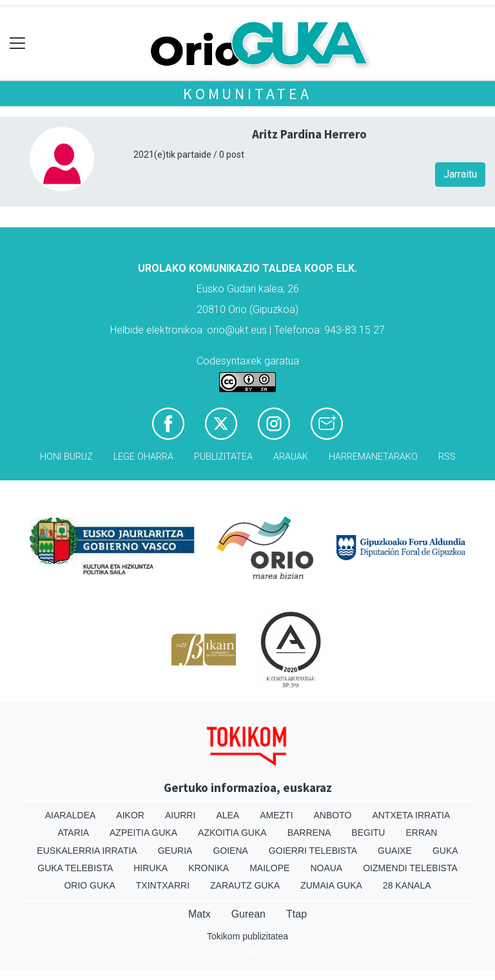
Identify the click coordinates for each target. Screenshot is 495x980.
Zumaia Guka (331, 885)
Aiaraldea (71, 815)
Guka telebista (75, 868)
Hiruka (150, 868)
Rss (447, 457)
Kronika (209, 868)
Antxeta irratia (411, 815)
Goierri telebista (313, 851)
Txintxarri (163, 885)
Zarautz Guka (245, 885)
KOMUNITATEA (247, 94)
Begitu (368, 833)
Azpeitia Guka (143, 833)
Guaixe (395, 851)
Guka (445, 851)
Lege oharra (143, 457)
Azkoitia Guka (232, 833)
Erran (421, 833)
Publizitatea (223, 457)
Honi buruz (66, 457)
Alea (228, 815)
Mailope (269, 868)
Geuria (175, 851)
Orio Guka (89, 885)
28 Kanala (407, 885)
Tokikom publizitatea (247, 936)
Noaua (326, 868)
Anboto (333, 815)
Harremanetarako (373, 457)
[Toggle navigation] (18, 43)
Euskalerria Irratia (87, 851)
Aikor (130, 815)
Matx (199, 914)
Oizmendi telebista (410, 868)
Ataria (74, 833)
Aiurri (180, 815)
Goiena (230, 851)
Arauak (291, 457)
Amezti (276, 815)
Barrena (309, 833)
